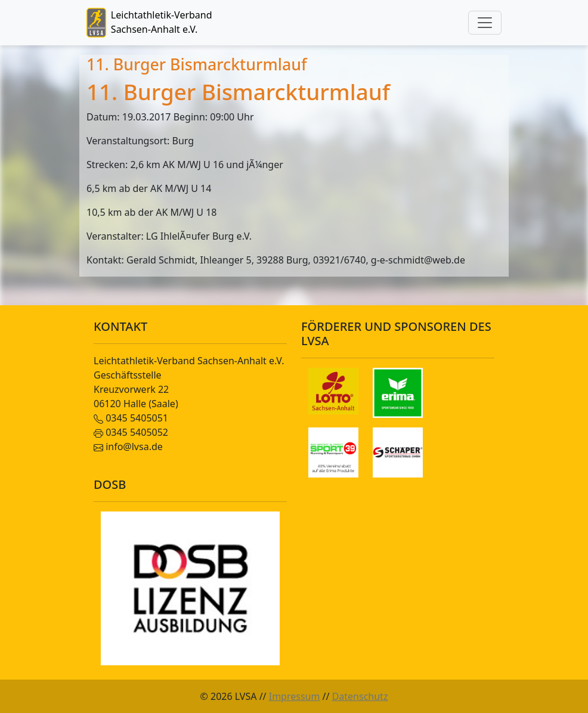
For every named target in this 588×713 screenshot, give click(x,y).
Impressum (295, 696)
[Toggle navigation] (485, 23)
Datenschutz (360, 696)
